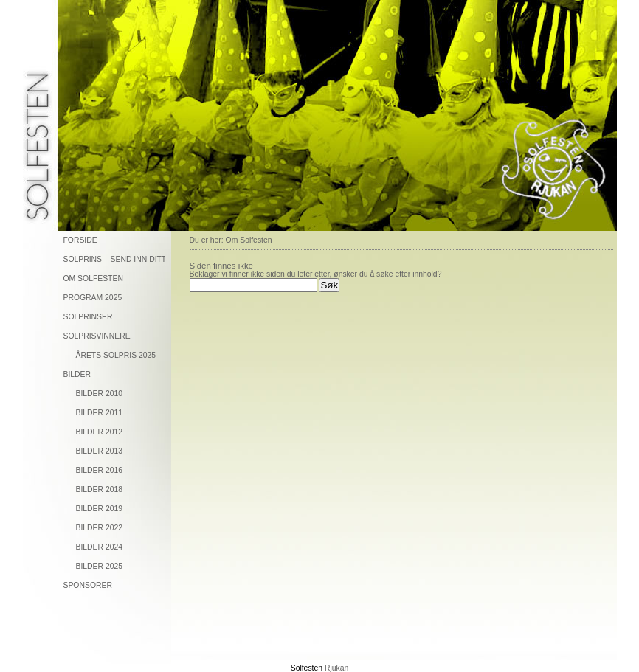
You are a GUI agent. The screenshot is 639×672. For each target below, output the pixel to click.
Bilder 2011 (100, 413)
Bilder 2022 (100, 528)
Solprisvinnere (97, 336)
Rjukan (336, 668)
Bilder (77, 374)
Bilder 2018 (100, 489)
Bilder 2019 (100, 509)
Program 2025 (93, 298)
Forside (80, 240)
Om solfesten (93, 278)
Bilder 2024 (100, 547)
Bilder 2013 (100, 451)
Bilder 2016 (100, 470)
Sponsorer (88, 585)
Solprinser (88, 317)
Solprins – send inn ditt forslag (114, 259)
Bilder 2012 (100, 432)
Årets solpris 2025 (116, 355)
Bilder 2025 (100, 566)
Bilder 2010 (100, 394)
